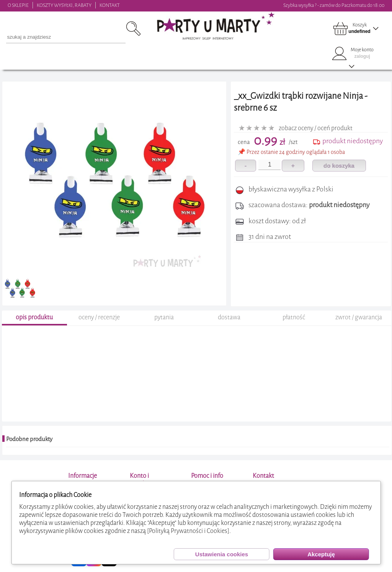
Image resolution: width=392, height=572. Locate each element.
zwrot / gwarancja (359, 317)
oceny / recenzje (99, 317)
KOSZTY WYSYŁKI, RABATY (64, 5)
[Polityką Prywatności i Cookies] (188, 531)
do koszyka (339, 166)
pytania (164, 317)
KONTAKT (110, 5)
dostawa (229, 317)
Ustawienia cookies (222, 554)
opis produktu (34, 317)
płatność (294, 317)
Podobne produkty (29, 439)
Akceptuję (321, 554)
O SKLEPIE (18, 5)
